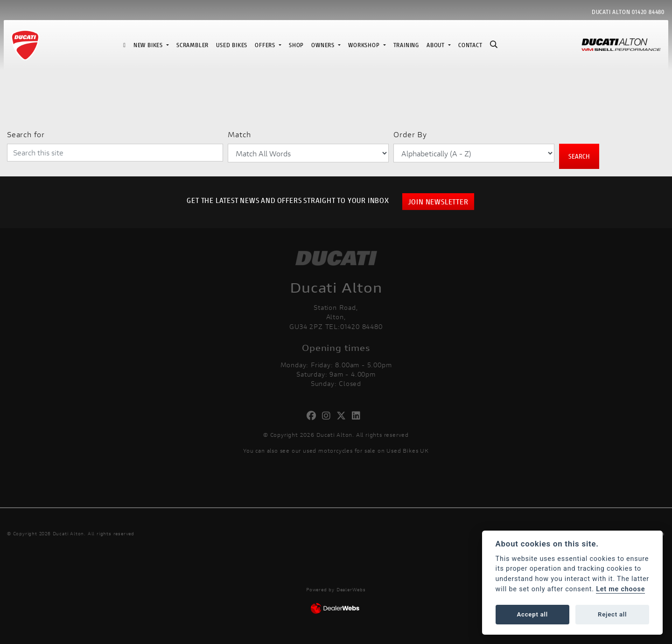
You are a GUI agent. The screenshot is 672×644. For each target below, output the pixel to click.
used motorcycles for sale (339, 451)
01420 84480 (648, 12)
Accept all (532, 614)
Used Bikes (232, 45)
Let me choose (620, 589)
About (437, 45)
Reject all (612, 614)
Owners (324, 45)
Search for (26, 134)
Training (406, 45)
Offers (266, 45)
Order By (410, 134)
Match (239, 134)
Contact (470, 45)
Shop (296, 45)
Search (579, 156)
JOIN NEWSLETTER (438, 201)
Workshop (365, 45)
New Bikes (149, 45)
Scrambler (192, 45)
